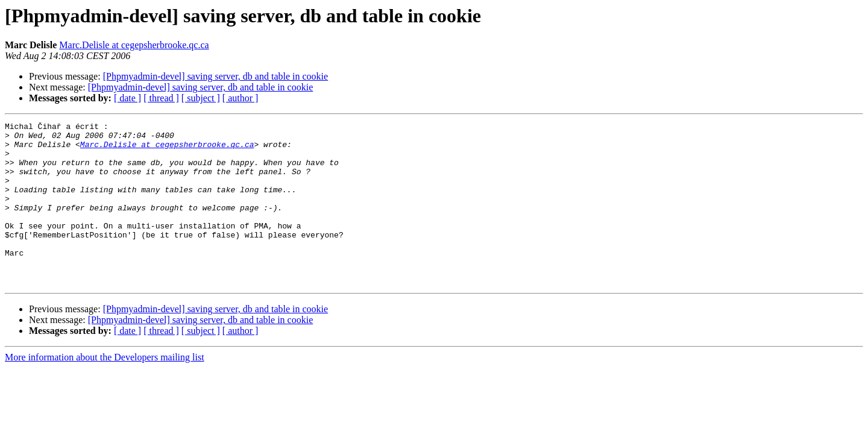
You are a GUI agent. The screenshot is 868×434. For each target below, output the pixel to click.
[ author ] (241, 98)
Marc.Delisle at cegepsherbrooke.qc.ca (134, 45)
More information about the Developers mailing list (105, 390)
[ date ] (127, 98)
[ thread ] (161, 98)
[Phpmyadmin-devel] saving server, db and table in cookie (215, 76)
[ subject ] (201, 98)
